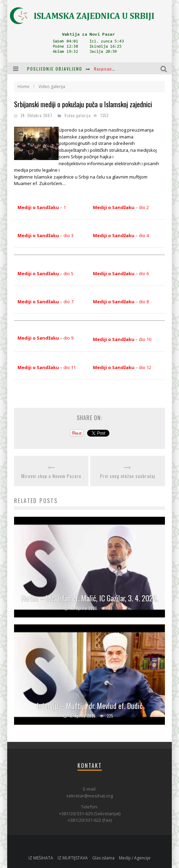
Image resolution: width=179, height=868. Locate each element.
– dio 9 (45, 338)
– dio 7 (45, 302)
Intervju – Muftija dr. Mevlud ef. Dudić (90, 706)
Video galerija (78, 115)
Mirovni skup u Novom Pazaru (51, 476)
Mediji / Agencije (135, 858)
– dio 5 (45, 273)
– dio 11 (47, 367)
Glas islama (103, 858)
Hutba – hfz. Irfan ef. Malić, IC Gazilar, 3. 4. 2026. (90, 598)
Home (23, 87)
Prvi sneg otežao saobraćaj (128, 476)
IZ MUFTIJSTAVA (73, 858)
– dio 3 (45, 235)
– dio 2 (121, 207)
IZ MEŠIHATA (41, 858)
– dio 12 (122, 367)
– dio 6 (121, 273)
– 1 (42, 207)
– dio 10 (122, 339)
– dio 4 (121, 235)
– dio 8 (121, 302)
